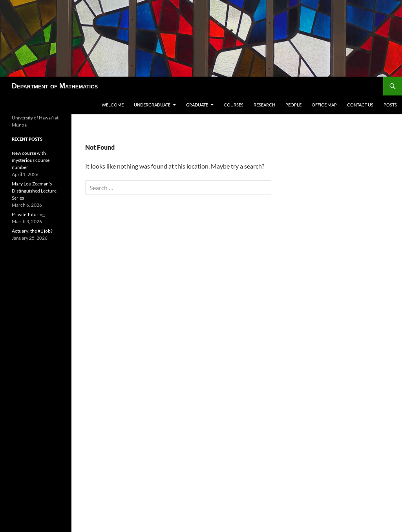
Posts (390, 105)
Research (264, 105)
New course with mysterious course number (31, 160)
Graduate (197, 105)
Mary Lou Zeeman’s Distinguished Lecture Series (34, 191)
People (293, 105)
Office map (324, 105)
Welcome (113, 105)
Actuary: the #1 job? (32, 231)
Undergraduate (152, 105)
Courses (234, 105)
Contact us (360, 105)
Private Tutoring (28, 214)
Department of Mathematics (55, 86)
